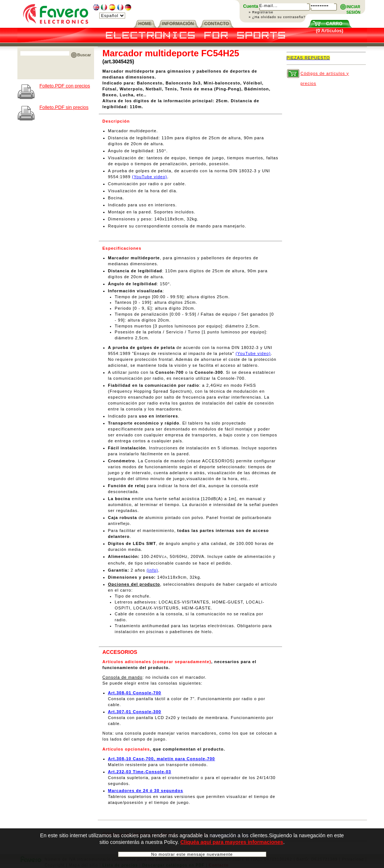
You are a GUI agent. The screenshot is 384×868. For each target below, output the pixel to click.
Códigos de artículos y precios (325, 75)
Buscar (84, 55)
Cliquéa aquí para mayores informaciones (232, 844)
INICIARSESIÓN (354, 7)
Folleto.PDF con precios (65, 86)
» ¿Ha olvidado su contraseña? (277, 17)
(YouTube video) (150, 177)
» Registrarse (261, 12)
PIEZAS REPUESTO (308, 58)
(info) (152, 570)
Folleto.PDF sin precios (64, 107)
